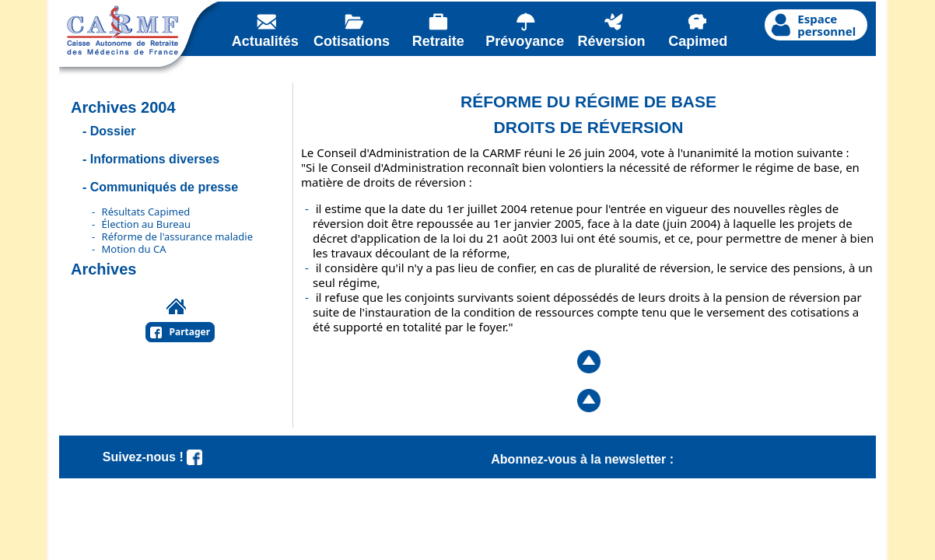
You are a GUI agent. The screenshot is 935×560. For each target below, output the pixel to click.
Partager (190, 332)
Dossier (113, 131)
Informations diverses (155, 159)
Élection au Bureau (146, 224)
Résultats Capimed (146, 212)
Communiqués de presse (164, 187)
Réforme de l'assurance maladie (177, 236)
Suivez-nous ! (152, 457)
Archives (104, 269)
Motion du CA (134, 249)
